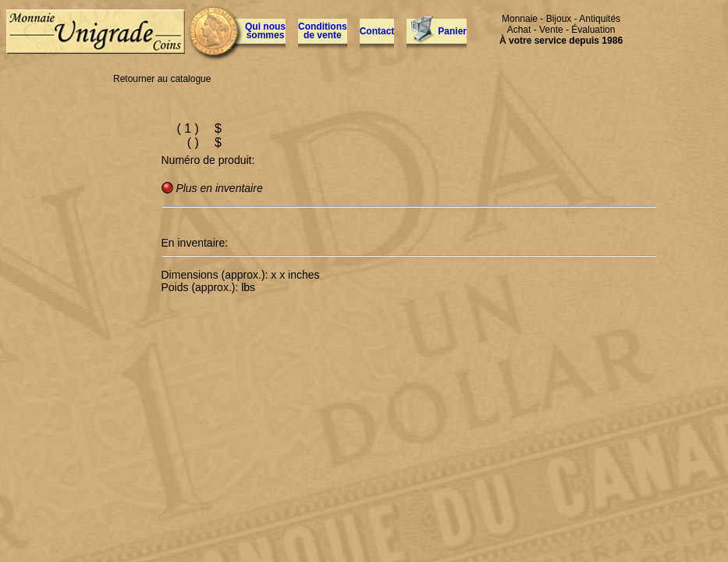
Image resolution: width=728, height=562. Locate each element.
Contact (377, 31)
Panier (452, 31)
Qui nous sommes (265, 31)
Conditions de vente (323, 31)
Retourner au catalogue (162, 79)
